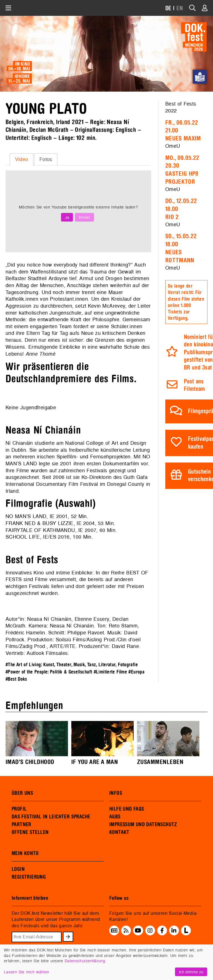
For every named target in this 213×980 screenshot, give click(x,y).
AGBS (115, 817)
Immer (84, 217)
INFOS (116, 793)
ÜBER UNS (22, 793)
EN (180, 8)
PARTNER (21, 825)
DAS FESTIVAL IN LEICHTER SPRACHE (51, 817)
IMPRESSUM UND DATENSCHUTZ (143, 825)
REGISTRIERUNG (29, 877)
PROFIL (19, 809)
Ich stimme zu (191, 972)
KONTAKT (119, 832)
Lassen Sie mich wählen (26, 972)
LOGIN (18, 869)
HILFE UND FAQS (127, 809)
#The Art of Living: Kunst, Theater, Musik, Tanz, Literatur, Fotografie (72, 665)
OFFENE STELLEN (30, 832)
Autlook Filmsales (47, 653)
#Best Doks (16, 679)
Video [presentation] (22, 159)
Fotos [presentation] (46, 159)
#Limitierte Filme (110, 672)
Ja (67, 217)
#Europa (136, 672)
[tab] (21, 159)
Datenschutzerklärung (85, 961)
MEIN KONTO (25, 853)
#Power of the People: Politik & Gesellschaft (49, 672)
